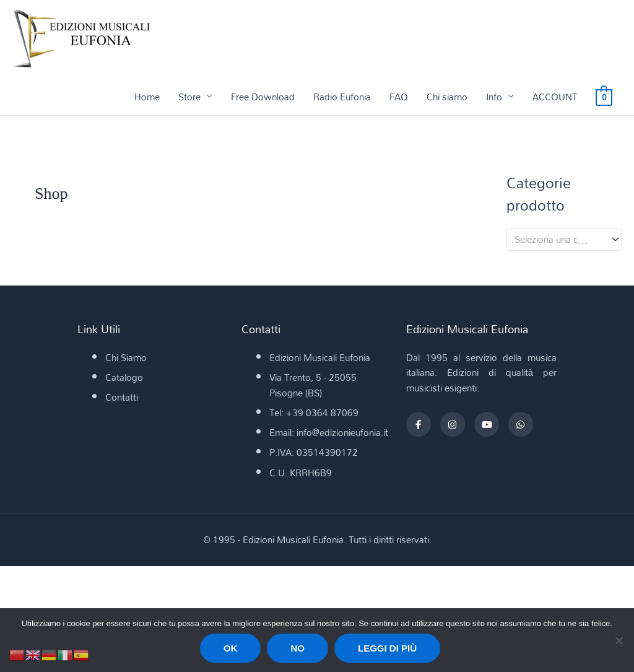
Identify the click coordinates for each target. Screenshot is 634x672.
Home (147, 97)
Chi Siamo (126, 358)
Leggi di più (387, 648)
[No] (619, 640)
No (297, 648)
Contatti (122, 398)
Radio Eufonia (342, 97)
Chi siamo (447, 97)
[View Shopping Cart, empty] (604, 97)
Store (189, 97)
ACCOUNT (555, 97)
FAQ (399, 97)
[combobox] (564, 240)
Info (494, 97)
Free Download (263, 97)
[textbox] (558, 240)
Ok (231, 648)
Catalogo (124, 378)
